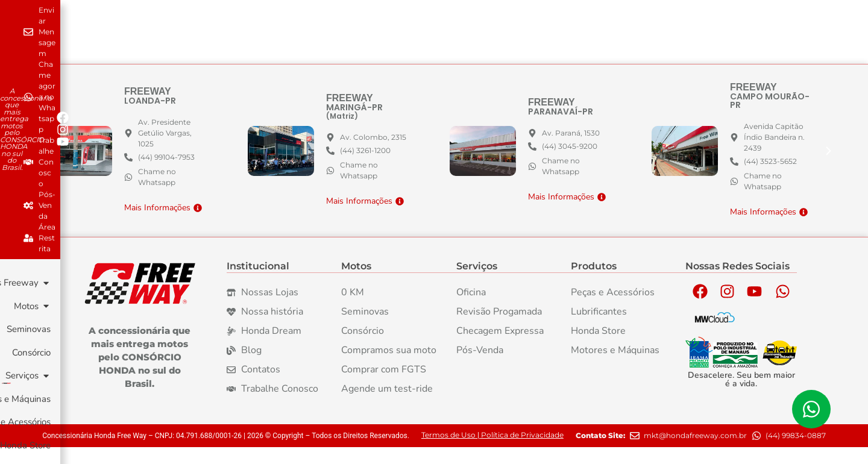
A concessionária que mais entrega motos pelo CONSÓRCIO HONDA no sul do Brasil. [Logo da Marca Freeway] (140, 374)
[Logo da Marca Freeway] (140, 301)
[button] (829, 168)
